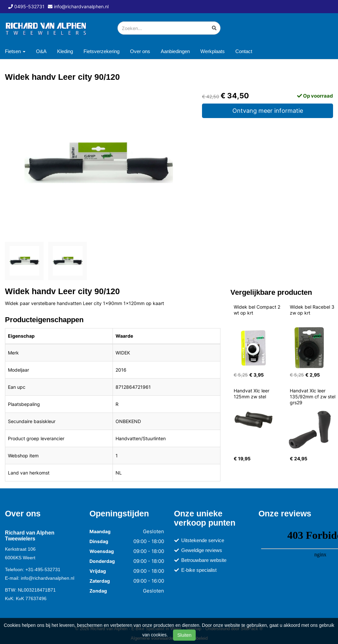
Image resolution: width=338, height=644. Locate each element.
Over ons (140, 51)
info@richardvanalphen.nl (48, 578)
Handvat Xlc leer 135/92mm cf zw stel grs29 (313, 397)
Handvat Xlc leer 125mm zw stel (252, 394)
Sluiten (184, 635)
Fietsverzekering (101, 51)
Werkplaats (213, 51)
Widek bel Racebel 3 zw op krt (313, 310)
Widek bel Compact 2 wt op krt (258, 310)
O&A (41, 51)
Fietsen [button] (15, 51)
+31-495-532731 (43, 569)
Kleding (65, 51)
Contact (244, 51)
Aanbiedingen (175, 51)
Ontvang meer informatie (268, 111)
